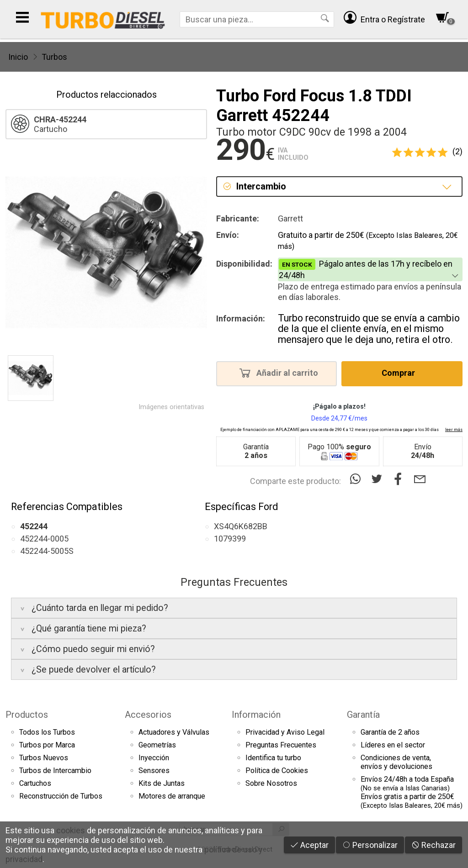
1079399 (230, 539)
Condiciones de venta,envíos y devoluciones (396, 762)
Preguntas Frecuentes (281, 745)
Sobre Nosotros (271, 783)
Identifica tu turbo (273, 758)
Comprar (401, 373)
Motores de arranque (172, 796)
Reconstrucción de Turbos (61, 796)
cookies (71, 830)
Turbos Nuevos (44, 758)
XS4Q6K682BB (241, 526)
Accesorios (148, 715)
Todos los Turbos (47, 732)
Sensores (154, 771)
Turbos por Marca (47, 745)
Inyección (154, 758)
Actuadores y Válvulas (174, 732)
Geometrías (157, 745)
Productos (27, 715)
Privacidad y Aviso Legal (285, 732)
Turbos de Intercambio (55, 771)
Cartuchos (35, 783)
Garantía (363, 715)
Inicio (18, 57)
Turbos (54, 57)
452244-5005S (47, 551)
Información (256, 715)
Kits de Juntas (162, 783)
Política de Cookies (277, 771)
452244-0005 (44, 539)
